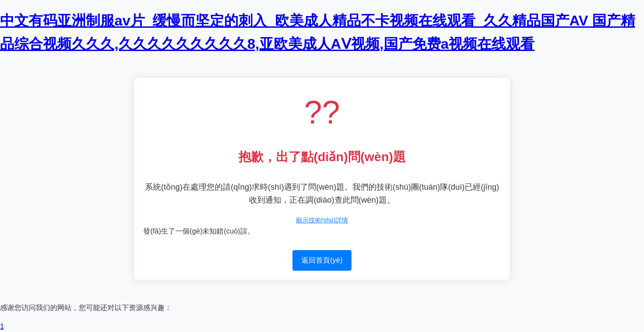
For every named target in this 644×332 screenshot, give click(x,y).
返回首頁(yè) (322, 260)
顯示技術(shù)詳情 (322, 220)
